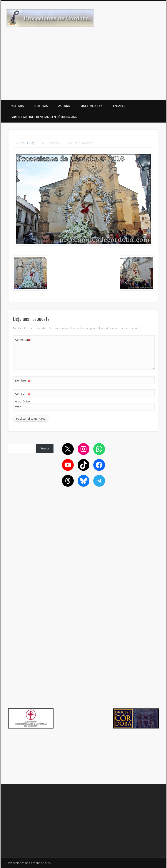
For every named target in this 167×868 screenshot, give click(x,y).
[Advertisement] (83, 68)
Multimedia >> (92, 106)
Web (18, 407)
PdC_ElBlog (28, 143)
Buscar (45, 448)
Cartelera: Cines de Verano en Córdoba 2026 (44, 117)
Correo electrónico (23, 397)
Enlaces (119, 106)
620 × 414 (80, 143)
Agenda (64, 106)
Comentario (23, 340)
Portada (17, 106)
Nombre (23, 381)
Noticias (41, 106)
